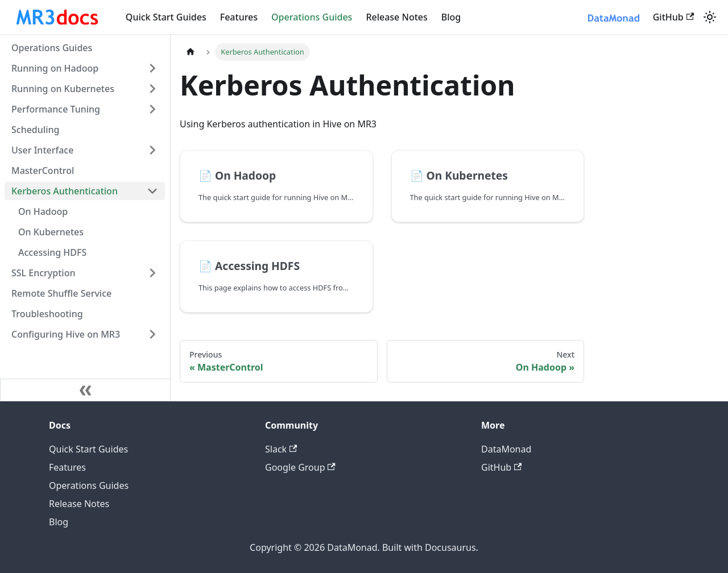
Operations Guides (312, 17)
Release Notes (396, 17)
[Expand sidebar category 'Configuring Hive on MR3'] (152, 334)
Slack (281, 449)
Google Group (300, 467)
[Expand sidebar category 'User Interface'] (152, 150)
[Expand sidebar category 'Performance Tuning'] (152, 109)
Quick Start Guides (166, 17)
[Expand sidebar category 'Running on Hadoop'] (152, 68)
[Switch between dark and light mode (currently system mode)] (710, 17)
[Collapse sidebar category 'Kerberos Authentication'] (152, 191)
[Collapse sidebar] (85, 390)
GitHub (673, 17)
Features (239, 17)
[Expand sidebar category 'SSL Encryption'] (152, 273)
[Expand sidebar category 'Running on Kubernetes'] (152, 89)
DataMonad (506, 449)
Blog (451, 17)
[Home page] (191, 52)
